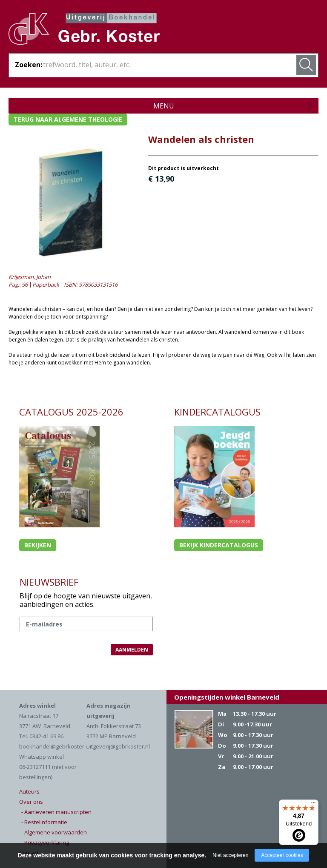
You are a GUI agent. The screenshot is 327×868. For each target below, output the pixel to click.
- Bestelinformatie (44, 822)
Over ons (31, 802)
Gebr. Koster (84, 30)
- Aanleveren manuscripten (56, 812)
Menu (164, 106)
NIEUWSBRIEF (49, 582)
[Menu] (313, 805)
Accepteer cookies (282, 855)
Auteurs (29, 791)
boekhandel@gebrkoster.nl (55, 746)
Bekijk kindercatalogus (219, 545)
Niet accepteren (230, 855)
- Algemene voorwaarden (54, 832)
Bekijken (38, 545)
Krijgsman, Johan (30, 277)
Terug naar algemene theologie (68, 119)
